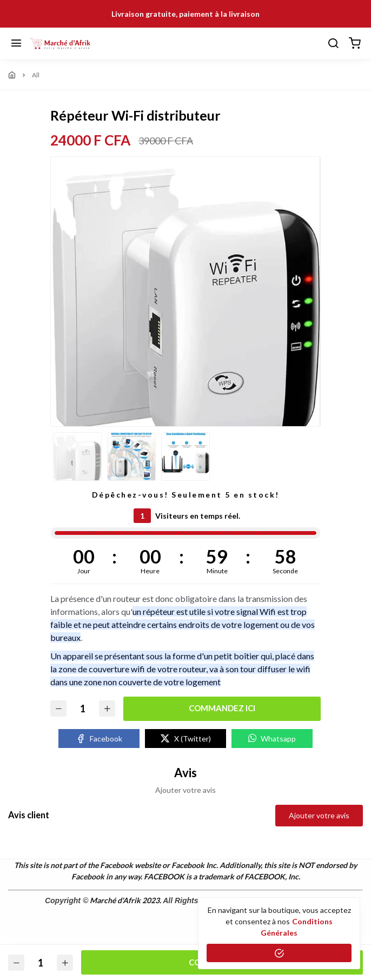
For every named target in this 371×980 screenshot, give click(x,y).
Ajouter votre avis (319, 815)
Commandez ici (222, 708)
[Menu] (16, 44)
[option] (186, 307)
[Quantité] (83, 709)
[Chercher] (333, 44)
